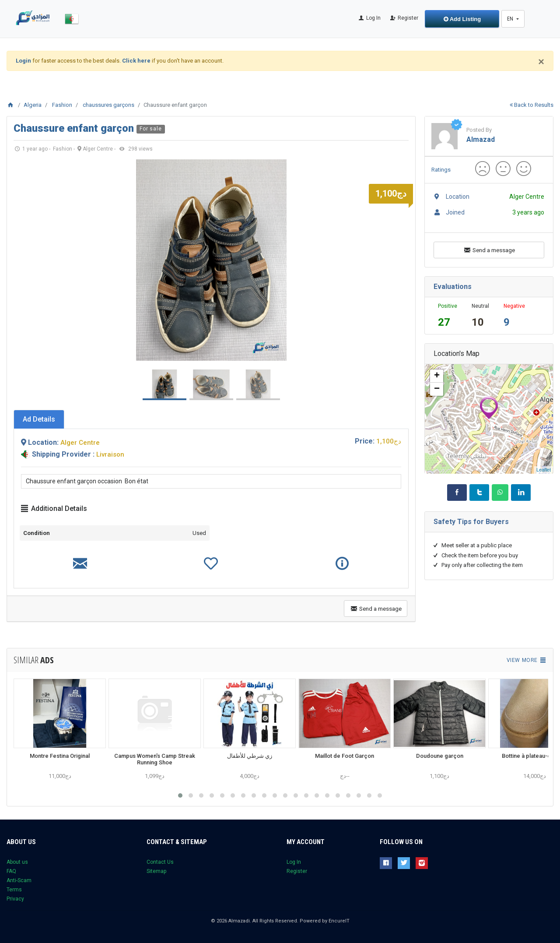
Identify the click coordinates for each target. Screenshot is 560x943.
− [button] (437, 389)
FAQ (11, 871)
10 (478, 322)
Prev (25, 260)
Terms (14, 890)
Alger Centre (80, 443)
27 (444, 322)
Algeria (33, 105)
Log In (369, 18)
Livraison (110, 454)
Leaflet (544, 470)
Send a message (376, 609)
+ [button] (437, 376)
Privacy (15, 899)
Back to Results (532, 105)
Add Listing (462, 19)
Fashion (62, 105)
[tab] (39, 419)
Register (404, 18)
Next (397, 260)
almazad (481, 139)
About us (17, 862)
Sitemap (156, 871)
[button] (180, 795)
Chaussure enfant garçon (75, 128)
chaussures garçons (108, 105)
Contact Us (160, 862)
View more (527, 660)
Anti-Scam (19, 880)
